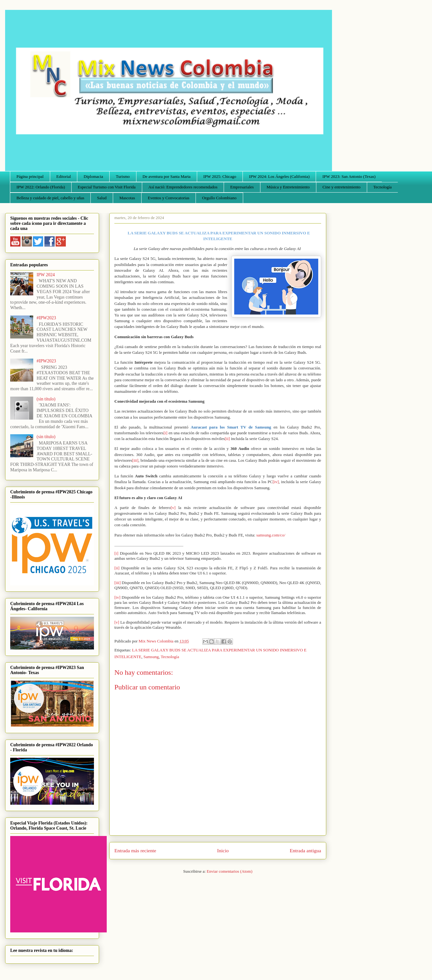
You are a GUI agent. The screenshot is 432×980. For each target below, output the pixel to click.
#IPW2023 (46, 318)
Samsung (151, 657)
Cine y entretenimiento (341, 187)
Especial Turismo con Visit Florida (107, 187)
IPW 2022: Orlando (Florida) (41, 187)
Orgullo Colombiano (219, 198)
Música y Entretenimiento (288, 187)
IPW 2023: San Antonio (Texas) (349, 176)
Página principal (30, 176)
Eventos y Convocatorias (169, 198)
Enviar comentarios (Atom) (230, 871)
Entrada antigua (305, 851)
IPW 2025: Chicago (220, 176)
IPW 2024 (46, 275)
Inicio (223, 851)
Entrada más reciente (135, 851)
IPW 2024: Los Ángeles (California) (279, 176)
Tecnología (382, 187)
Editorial (64, 176)
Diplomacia (93, 176)
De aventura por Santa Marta (166, 176)
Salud (102, 198)
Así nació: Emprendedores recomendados (183, 187)
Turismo (123, 176)
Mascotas (127, 198)
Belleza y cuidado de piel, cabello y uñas (50, 198)
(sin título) (46, 399)
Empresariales (242, 187)
